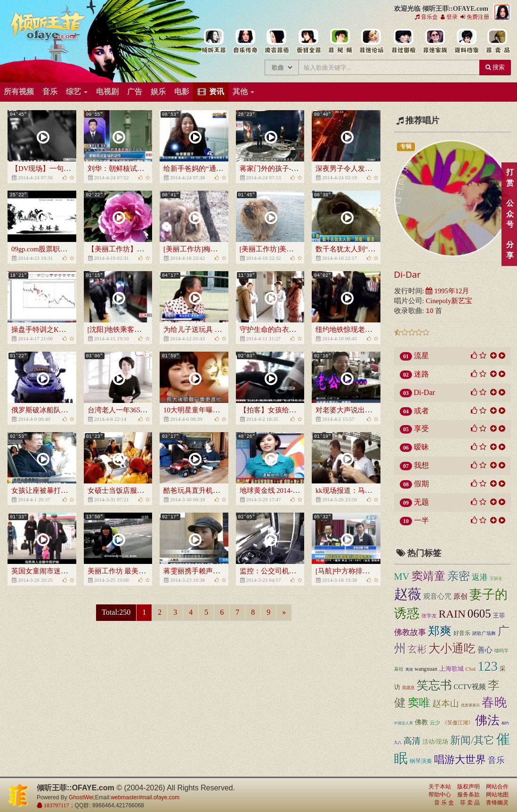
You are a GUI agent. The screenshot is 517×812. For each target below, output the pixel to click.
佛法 (487, 720)
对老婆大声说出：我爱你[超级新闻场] (374, 410)
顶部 (503, 494)
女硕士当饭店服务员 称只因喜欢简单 (145, 490)
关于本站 (440, 787)
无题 (421, 502)
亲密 (459, 576)
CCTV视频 (470, 687)
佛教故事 (410, 632)
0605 (479, 614)
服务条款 (469, 795)
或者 (421, 411)
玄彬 (417, 649)
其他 (243, 92)
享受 (421, 429)
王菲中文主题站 (214, 41)
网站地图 (497, 795)
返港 (480, 577)
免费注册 (475, 17)
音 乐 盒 (444, 803)
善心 (485, 650)
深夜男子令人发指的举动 (354, 169)
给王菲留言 (403, 41)
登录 (449, 17)
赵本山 (446, 703)
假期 (421, 484)
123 (488, 666)
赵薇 (408, 594)
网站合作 (497, 787)
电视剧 (107, 92)
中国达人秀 (404, 723)
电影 (182, 92)
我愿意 (408, 688)
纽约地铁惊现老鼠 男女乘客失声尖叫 (373, 330)
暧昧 (421, 447)
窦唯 (419, 703)
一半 (421, 520)
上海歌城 (452, 669)
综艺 (77, 92)
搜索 (495, 67)
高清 (412, 741)
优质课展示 (470, 705)
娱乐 (158, 92)
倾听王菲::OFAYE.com (48, 28)
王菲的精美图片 (308, 41)
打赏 (510, 177)
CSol (471, 669)
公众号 (510, 214)
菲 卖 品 (470, 803)
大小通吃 (452, 648)
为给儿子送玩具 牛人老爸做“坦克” (217, 330)
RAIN (452, 614)
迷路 (421, 374)
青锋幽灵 (497, 803)
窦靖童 (428, 576)
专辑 (406, 146)
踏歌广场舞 (484, 633)
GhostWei (81, 797)
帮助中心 (440, 795)
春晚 (494, 702)
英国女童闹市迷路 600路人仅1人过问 (69, 571)
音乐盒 (426, 17)
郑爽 (440, 631)
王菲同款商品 (497, 41)
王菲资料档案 (466, 41)
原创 (460, 596)
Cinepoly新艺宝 (449, 301)
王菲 (499, 615)
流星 (421, 356)
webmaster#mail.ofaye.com (145, 797)
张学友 (429, 616)
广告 (135, 92)
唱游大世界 (460, 760)
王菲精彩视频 (340, 41)
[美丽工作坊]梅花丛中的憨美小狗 (215, 249)
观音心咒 (437, 596)
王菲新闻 (277, 41)
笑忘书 (434, 685)
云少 (435, 723)
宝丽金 (496, 579)
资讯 (211, 92)
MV (402, 577)
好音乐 (462, 633)
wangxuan (426, 669)
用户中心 (434, 41)
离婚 (409, 670)
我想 (421, 465)
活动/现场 (436, 742)
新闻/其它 (472, 740)
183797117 (56, 805)
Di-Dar (408, 274)
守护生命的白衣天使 (271, 330)
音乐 (50, 92)
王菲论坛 (371, 41)
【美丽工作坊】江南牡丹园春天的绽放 (148, 249)
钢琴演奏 (421, 761)
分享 (510, 250)
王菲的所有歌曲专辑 (245, 41)
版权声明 (469, 787)
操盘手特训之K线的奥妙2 (51, 330)
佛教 (421, 722)
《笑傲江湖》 (458, 723)
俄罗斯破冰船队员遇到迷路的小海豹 (68, 410)
